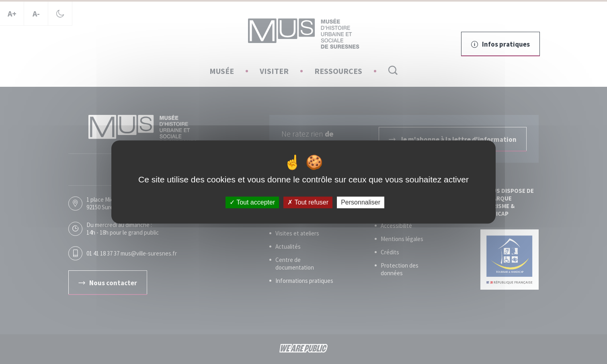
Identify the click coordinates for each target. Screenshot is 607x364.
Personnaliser (361, 202)
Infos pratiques (500, 44)
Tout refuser (308, 202)
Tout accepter (252, 202)
